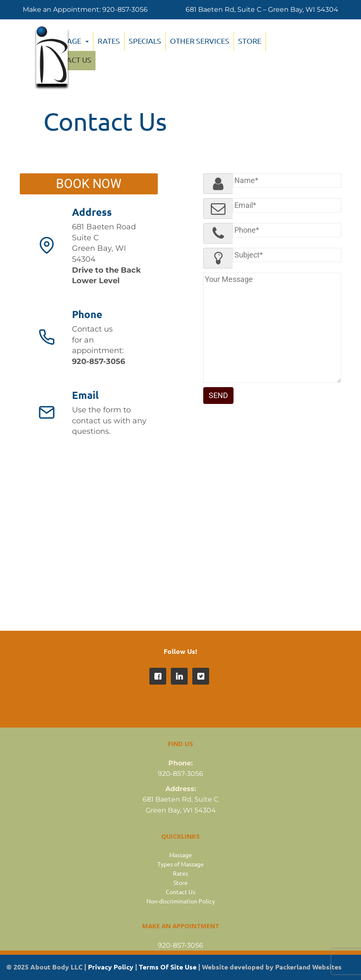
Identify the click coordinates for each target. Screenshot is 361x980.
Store (250, 41)
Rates (180, 873)
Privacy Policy (111, 967)
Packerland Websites (308, 967)
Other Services (200, 41)
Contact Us (180, 892)
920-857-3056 (125, 9)
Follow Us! (180, 651)
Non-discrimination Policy (181, 901)
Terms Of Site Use (168, 967)
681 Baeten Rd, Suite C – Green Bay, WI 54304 (262, 9)
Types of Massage (180, 864)
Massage (180, 855)
